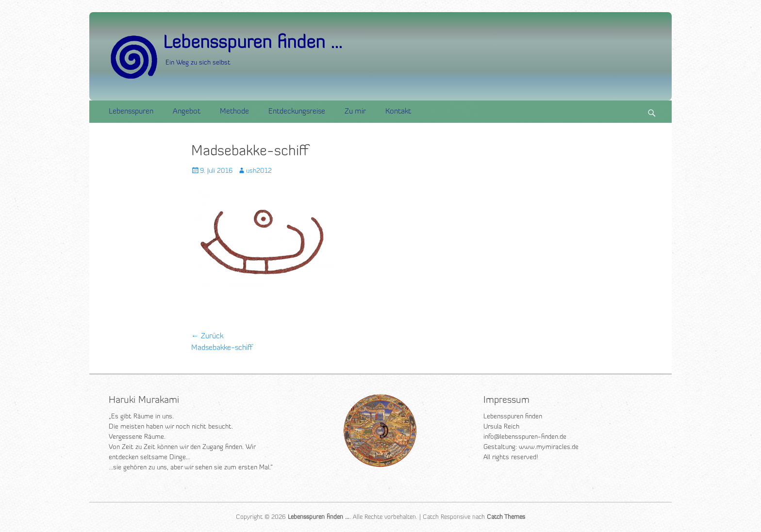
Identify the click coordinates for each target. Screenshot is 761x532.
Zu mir (355, 112)
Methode (234, 112)
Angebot (187, 112)
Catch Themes (506, 517)
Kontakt (398, 112)
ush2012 (259, 171)
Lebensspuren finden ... (253, 43)
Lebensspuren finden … (319, 517)
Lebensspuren (131, 112)
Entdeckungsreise (297, 112)
